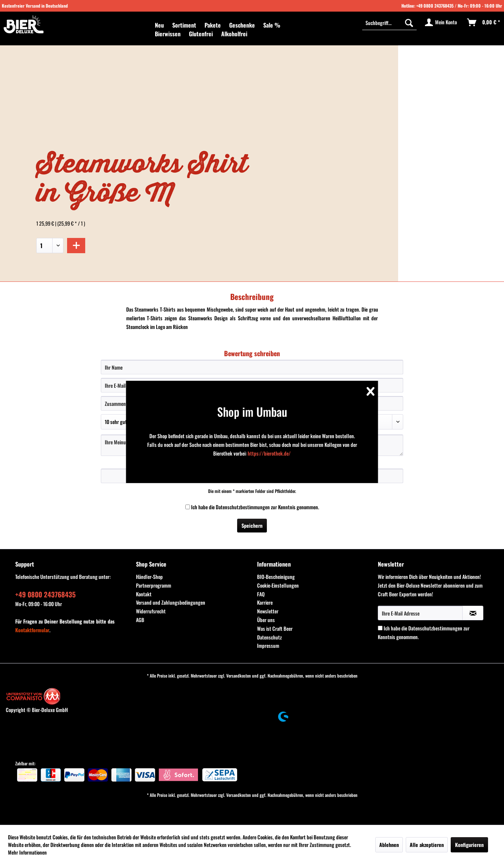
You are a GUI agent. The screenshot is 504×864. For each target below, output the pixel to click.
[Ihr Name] (252, 367)
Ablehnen (389, 845)
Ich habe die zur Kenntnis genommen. (255, 507)
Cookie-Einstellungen (278, 585)
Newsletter (268, 611)
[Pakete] (213, 25)
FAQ (261, 594)
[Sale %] (272, 25)
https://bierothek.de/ (269, 453)
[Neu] (159, 25)
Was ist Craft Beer (275, 628)
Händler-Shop (149, 577)
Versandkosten (239, 676)
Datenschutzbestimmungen (243, 507)
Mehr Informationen (27, 852)
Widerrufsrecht (151, 611)
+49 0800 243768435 (435, 6)
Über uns (266, 620)
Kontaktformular (32, 630)
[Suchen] (409, 22)
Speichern (252, 525)
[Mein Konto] (441, 22)
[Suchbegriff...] (389, 22)
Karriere (265, 602)
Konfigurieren (469, 845)
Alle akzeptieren (427, 845)
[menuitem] (159, 25)
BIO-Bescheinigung (276, 577)
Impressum (268, 645)
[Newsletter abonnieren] (473, 613)
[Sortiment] (184, 25)
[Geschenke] (242, 25)
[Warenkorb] (484, 22)
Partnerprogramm (154, 585)
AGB (140, 620)
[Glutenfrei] (201, 34)
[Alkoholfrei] (234, 34)
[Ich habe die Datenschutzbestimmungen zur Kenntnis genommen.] (188, 507)
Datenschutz (269, 637)
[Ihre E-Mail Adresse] (420, 613)
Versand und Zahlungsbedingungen (171, 602)
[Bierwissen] (168, 34)
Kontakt (144, 594)
